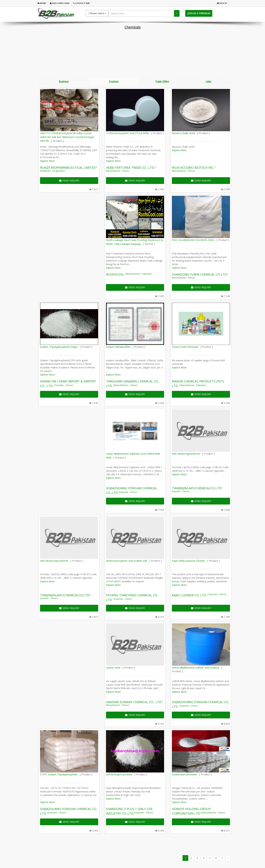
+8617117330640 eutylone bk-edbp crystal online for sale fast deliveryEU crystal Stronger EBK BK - (67, 137)
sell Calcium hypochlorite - (193, 454)
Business (64, 82)
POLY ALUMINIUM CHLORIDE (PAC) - (200, 240)
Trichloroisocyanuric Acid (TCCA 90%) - (135, 134)
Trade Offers (162, 82)
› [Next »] (228, 858)
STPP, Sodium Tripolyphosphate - (66, 775)
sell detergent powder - (127, 775)
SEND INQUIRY (69, 181)
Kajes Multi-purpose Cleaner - (196, 561)
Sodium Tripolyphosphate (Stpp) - (66, 347)
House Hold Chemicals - (192, 347)
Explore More (47, 161)
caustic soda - (121, 668)
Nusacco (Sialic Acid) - (191, 134)
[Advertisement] (132, 54)
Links (208, 82)
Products (114, 82)
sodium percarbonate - (192, 775)
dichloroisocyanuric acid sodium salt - (134, 561)
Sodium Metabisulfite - (126, 347)
